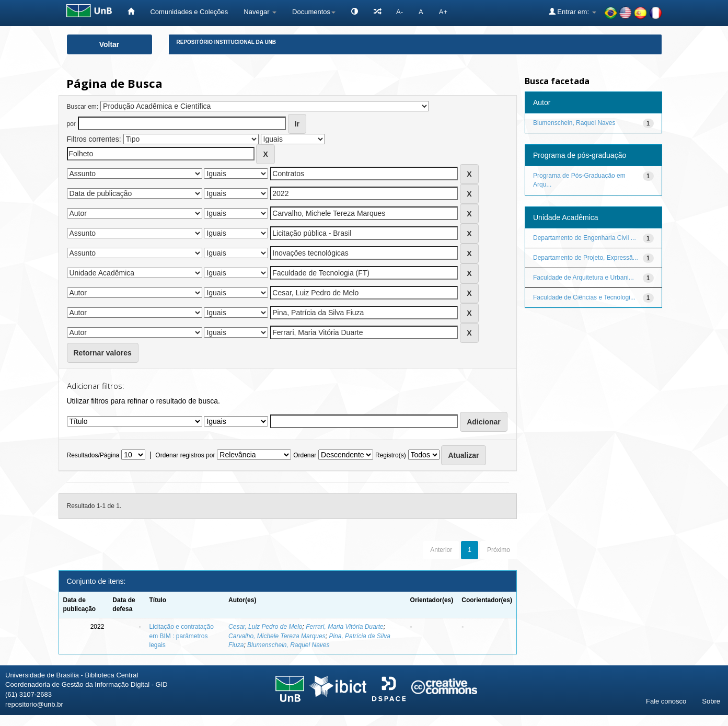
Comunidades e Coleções (189, 12)
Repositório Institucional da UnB (227, 42)
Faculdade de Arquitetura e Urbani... (583, 278)
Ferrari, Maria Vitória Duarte (345, 627)
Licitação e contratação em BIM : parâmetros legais (181, 636)
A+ (443, 12)
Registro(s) (391, 455)
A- (400, 12)
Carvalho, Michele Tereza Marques (277, 636)
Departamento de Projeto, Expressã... (586, 258)
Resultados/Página (93, 455)
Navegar (260, 12)
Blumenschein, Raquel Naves (288, 645)
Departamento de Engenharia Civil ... (585, 238)
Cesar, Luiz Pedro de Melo (265, 627)
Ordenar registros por (185, 455)
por (71, 124)
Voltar (109, 44)
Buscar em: (83, 107)
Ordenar (305, 455)
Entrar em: (573, 11)
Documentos (314, 12)
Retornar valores (103, 353)
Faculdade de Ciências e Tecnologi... (584, 297)
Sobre (711, 701)
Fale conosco (666, 701)
